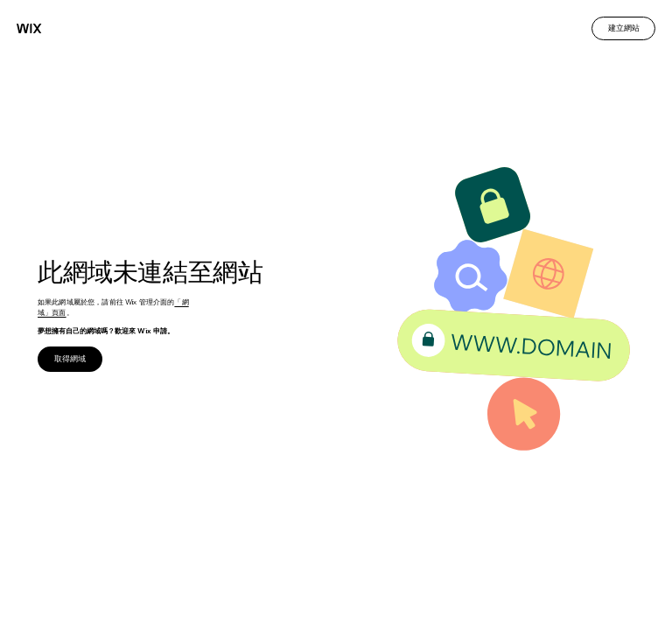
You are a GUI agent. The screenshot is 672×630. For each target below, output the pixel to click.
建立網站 (624, 28)
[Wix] (29, 28)
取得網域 (70, 358)
